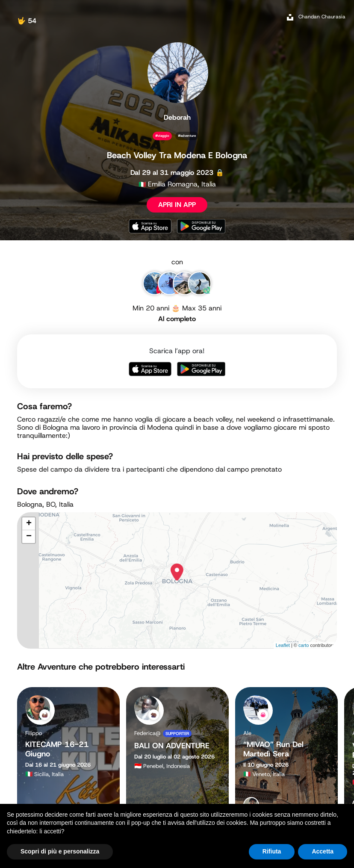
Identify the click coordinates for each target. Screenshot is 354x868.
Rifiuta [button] (272, 851)
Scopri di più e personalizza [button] (60, 851)
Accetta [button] (323, 851)
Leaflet (283, 645)
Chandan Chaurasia (322, 17)
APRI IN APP (177, 205)
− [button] (29, 537)
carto (304, 645)
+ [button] (29, 524)
